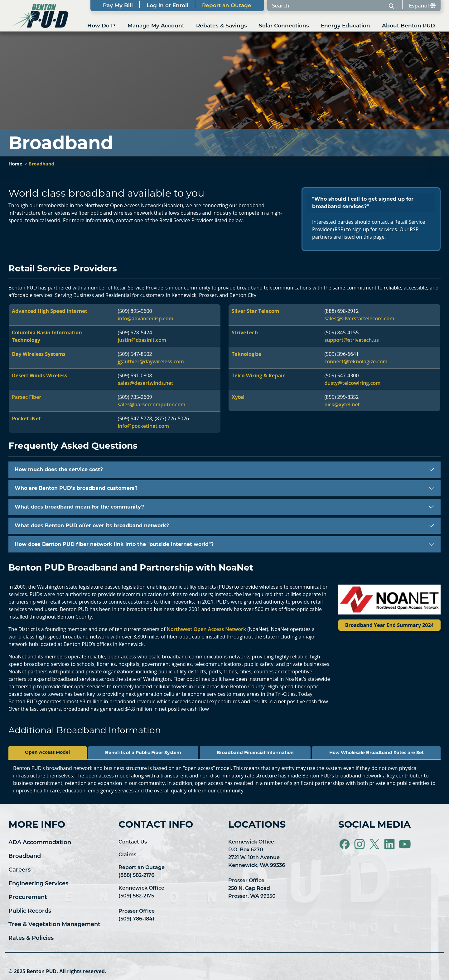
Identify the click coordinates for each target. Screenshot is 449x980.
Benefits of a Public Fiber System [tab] (143, 753)
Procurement (28, 897)
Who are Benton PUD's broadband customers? (76, 488)
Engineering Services (38, 883)
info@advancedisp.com (146, 318)
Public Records (30, 911)
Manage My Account (156, 26)
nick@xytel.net (342, 404)
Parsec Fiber (27, 397)
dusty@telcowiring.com (352, 383)
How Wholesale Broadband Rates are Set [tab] (377, 753)
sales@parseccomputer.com (152, 404)
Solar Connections (284, 26)
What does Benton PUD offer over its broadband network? (92, 526)
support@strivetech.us (351, 340)
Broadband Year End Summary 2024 (389, 625)
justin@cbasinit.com (142, 340)
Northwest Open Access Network (206, 629)
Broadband (41, 164)
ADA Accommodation (40, 842)
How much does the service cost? (59, 469)
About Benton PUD (408, 26)
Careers (19, 870)
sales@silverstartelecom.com (359, 318)
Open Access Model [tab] (47, 752)
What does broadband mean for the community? (79, 507)
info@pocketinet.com (143, 426)
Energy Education (345, 26)
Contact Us (133, 842)
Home (15, 164)
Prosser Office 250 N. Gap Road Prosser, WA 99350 (252, 888)
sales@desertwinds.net (146, 383)
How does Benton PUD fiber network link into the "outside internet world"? (114, 544)
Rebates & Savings (222, 26)
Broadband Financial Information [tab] (255, 753)
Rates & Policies (31, 938)
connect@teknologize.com (356, 361)
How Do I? (101, 26)
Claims (127, 855)
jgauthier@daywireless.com (151, 361)
